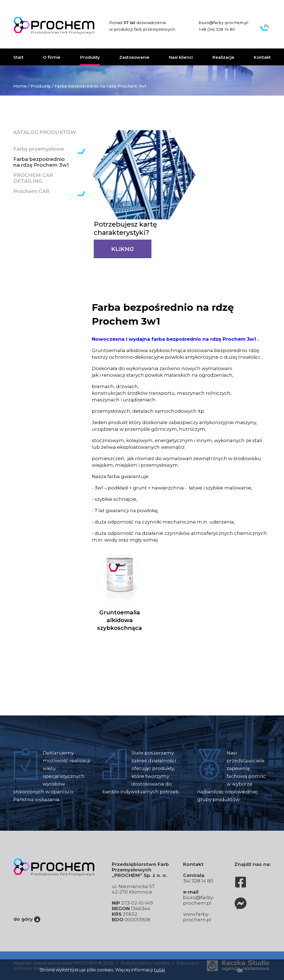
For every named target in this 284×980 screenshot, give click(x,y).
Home (20, 86)
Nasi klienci (181, 57)
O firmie (52, 57)
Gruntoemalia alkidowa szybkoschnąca (120, 590)
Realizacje (223, 57)
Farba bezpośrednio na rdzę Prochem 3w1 (41, 162)
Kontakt (262, 57)
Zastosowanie (134, 57)
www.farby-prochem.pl (197, 917)
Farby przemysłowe (39, 149)
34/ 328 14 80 (198, 881)
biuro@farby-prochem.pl (223, 23)
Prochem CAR (31, 192)
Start (18, 57)
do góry (27, 919)
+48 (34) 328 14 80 (217, 29)
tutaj (159, 970)
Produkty (90, 57)
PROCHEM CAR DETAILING (33, 178)
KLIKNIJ (122, 249)
